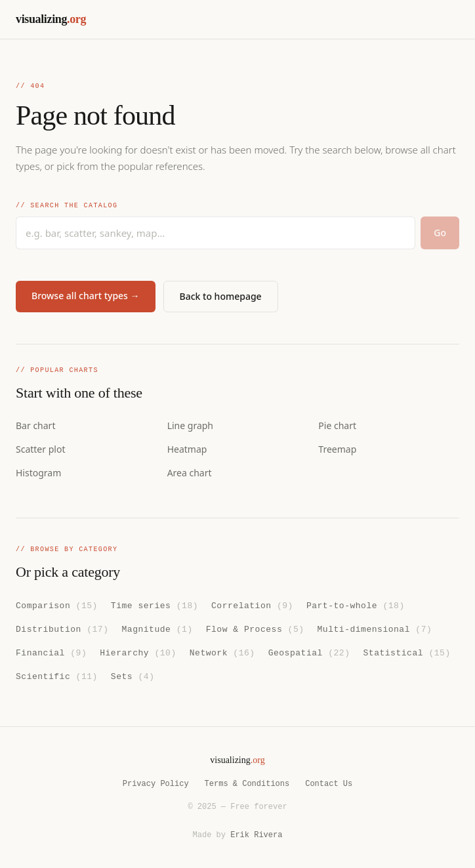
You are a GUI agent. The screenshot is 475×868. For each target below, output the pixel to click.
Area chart (190, 473)
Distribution (62, 629)
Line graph (190, 425)
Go (440, 233)
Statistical (406, 652)
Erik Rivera (256, 835)
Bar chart (35, 425)
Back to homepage (221, 296)
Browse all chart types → (86, 296)
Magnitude (157, 629)
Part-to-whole (356, 605)
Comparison (57, 605)
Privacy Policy (156, 784)
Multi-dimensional (374, 629)
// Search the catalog (67, 206)
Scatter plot (40, 449)
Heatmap (187, 449)
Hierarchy (138, 652)
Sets (133, 675)
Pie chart (337, 425)
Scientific (57, 675)
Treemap (337, 449)
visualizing (51, 19)
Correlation (252, 605)
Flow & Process (255, 629)
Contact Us (329, 784)
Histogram (38, 473)
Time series (155, 605)
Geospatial (309, 652)
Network (222, 652)
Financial (51, 652)
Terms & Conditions (247, 784)
